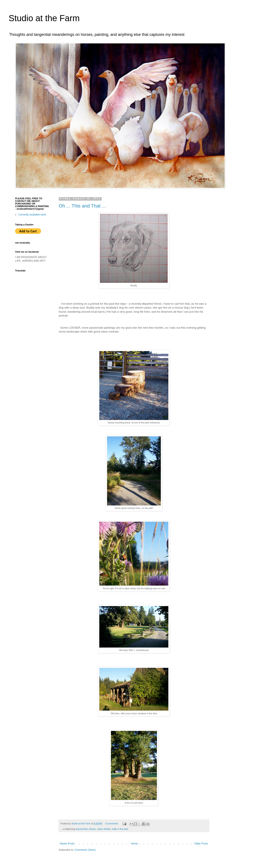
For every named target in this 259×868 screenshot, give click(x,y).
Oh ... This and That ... (82, 206)
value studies (104, 829)
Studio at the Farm (44, 18)
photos (92, 829)
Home (134, 844)
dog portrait (82, 829)
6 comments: (112, 824)
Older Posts (201, 844)
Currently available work (32, 215)
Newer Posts (67, 844)
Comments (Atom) (85, 850)
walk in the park (120, 829)
